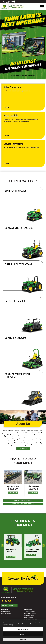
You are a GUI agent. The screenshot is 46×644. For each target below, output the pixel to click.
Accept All (23, 634)
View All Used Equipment (23, 501)
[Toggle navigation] (42, 7)
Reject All (23, 639)
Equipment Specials (30, 614)
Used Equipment (6, 614)
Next (43, 43)
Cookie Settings (23, 629)
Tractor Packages (30, 612)
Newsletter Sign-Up (9, 605)
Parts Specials (29, 618)
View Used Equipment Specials (23, 504)
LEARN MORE (13, 493)
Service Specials (29, 616)
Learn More (23, 449)
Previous (1, 43)
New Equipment (6, 612)
